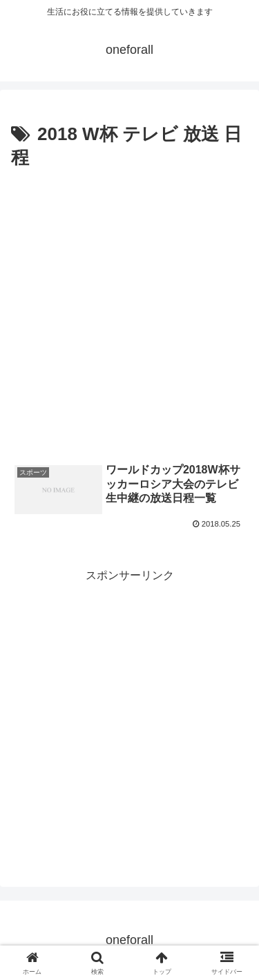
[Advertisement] (129, 310)
